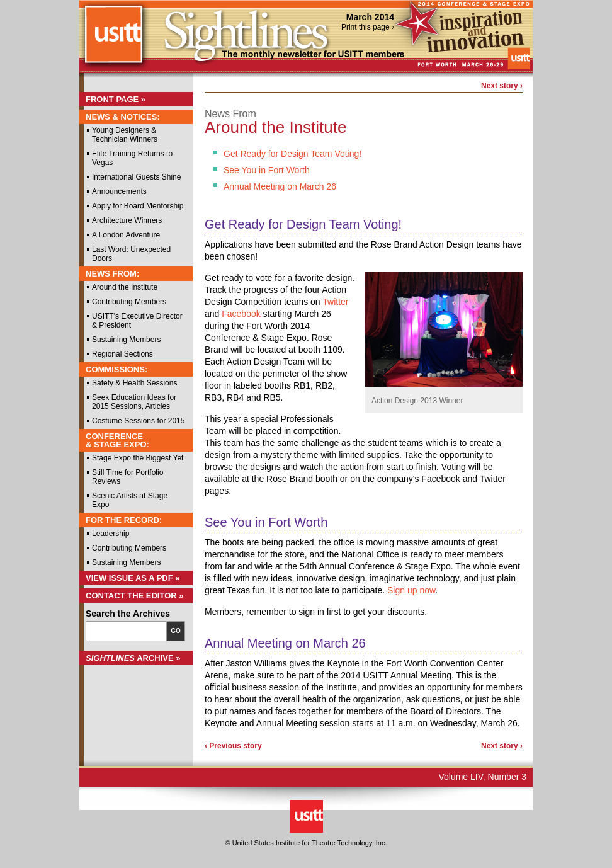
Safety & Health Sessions (134, 383)
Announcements (119, 191)
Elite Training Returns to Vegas (132, 158)
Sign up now (411, 590)
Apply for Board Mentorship (138, 206)
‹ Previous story (233, 746)
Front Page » (116, 99)
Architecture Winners (127, 220)
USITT (113, 40)
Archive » (133, 658)
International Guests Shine (136, 177)
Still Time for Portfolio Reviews (127, 477)
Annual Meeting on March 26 (280, 186)
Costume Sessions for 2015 (138, 421)
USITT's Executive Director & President (137, 321)
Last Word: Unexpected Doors (131, 254)
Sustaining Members (126, 340)
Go (176, 631)
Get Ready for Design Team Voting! (292, 154)
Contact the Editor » (135, 596)
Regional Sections (122, 354)
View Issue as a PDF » (133, 578)
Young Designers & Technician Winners (125, 135)
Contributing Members (129, 302)
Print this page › (368, 27)
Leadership (110, 534)
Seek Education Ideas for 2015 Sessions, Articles (134, 402)
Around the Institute (125, 287)
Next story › (502, 86)
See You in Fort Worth (267, 170)
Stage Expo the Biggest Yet (138, 458)
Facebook (241, 314)
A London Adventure (126, 235)
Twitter (335, 302)
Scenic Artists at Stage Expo (130, 500)
